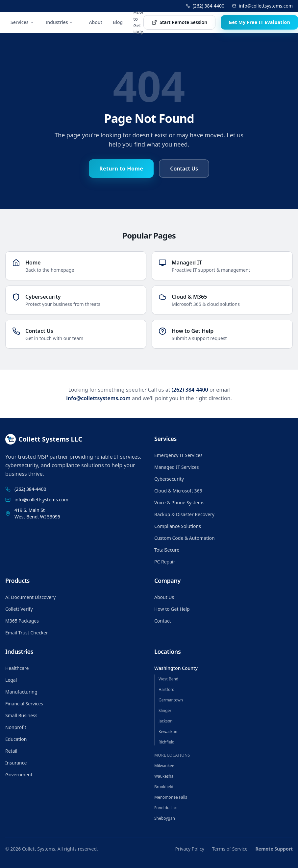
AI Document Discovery (30, 597)
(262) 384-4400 (205, 6)
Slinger (165, 710)
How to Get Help (138, 22)
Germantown (171, 700)
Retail (11, 751)
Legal (11, 680)
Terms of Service (230, 849)
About (96, 22)
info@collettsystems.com (262, 6)
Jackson (166, 721)
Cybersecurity (169, 479)
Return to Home (121, 169)
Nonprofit (16, 727)
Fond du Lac (165, 808)
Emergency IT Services (178, 455)
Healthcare (17, 668)
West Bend (168, 679)
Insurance (16, 763)
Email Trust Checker (27, 633)
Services (22, 22)
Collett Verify (19, 609)
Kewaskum (169, 731)
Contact (163, 621)
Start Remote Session (179, 22)
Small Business (21, 715)
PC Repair (165, 562)
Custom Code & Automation (185, 538)
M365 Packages (22, 621)
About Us (164, 597)
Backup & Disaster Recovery (184, 514)
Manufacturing (21, 692)
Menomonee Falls (171, 797)
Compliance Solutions (178, 526)
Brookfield (164, 787)
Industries (60, 22)
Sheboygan (165, 818)
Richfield (166, 742)
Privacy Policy (189, 849)
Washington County (176, 668)
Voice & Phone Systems (179, 503)
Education (16, 739)
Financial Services (24, 704)
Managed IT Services (176, 467)
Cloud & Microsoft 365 (178, 491)
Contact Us (184, 169)
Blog (118, 22)
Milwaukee (164, 766)
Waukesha (164, 776)
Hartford (166, 689)
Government (19, 775)
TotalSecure (167, 550)
